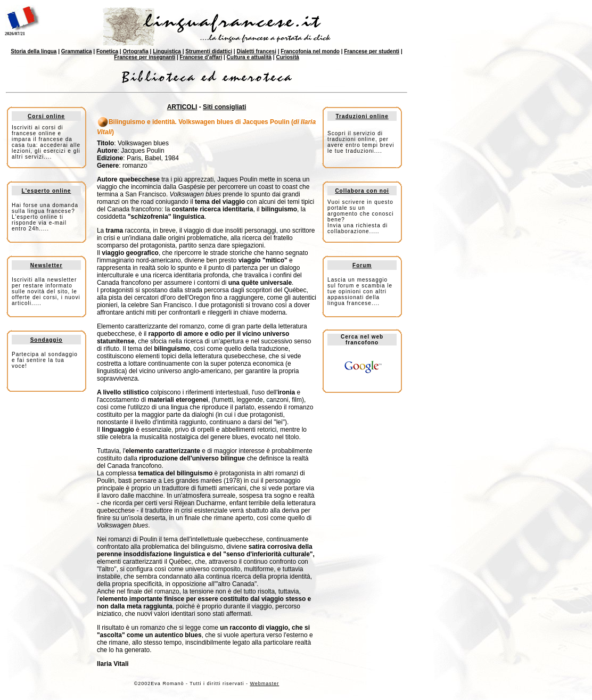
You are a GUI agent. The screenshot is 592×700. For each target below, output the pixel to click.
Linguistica (167, 51)
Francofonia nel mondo (310, 51)
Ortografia (135, 51)
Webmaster (264, 683)
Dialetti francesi (256, 51)
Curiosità (287, 57)
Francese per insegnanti (145, 57)
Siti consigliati (224, 107)
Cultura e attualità (249, 57)
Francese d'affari (201, 57)
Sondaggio (47, 340)
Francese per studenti (372, 51)
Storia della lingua (34, 51)
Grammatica (77, 51)
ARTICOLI (182, 107)
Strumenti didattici (209, 51)
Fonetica (107, 51)
